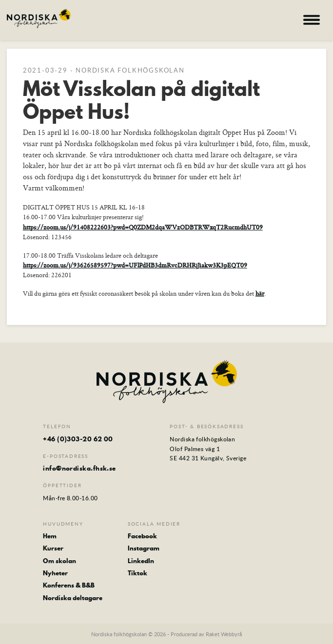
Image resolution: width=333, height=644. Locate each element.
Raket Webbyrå (224, 634)
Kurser (53, 548)
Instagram (144, 548)
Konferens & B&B (69, 585)
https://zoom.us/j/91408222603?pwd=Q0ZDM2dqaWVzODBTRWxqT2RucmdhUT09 (143, 227)
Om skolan (59, 561)
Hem (50, 536)
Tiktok (137, 573)
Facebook (142, 536)
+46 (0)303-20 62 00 (78, 439)
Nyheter (55, 573)
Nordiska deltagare (73, 598)
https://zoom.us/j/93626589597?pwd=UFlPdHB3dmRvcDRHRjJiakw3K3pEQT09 (135, 265)
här (260, 293)
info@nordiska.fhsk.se (79, 468)
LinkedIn (141, 561)
